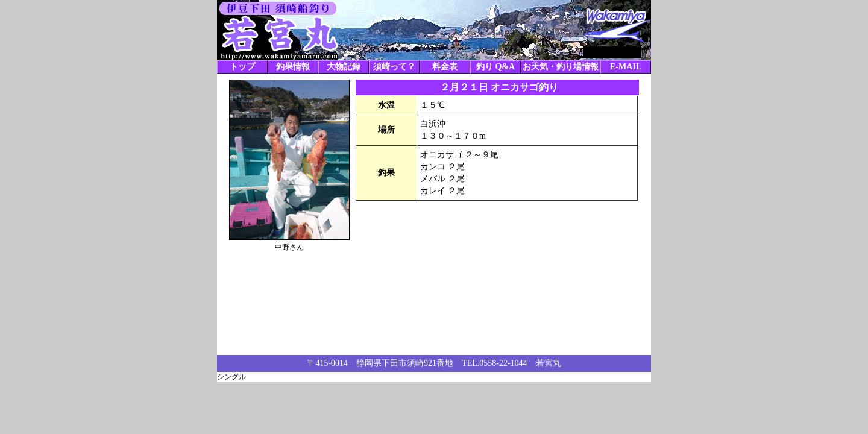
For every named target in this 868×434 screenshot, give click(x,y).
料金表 (445, 67)
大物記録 (344, 67)
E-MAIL (626, 67)
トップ (242, 67)
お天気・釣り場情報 (561, 67)
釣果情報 (293, 67)
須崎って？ (394, 67)
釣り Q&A (495, 67)
